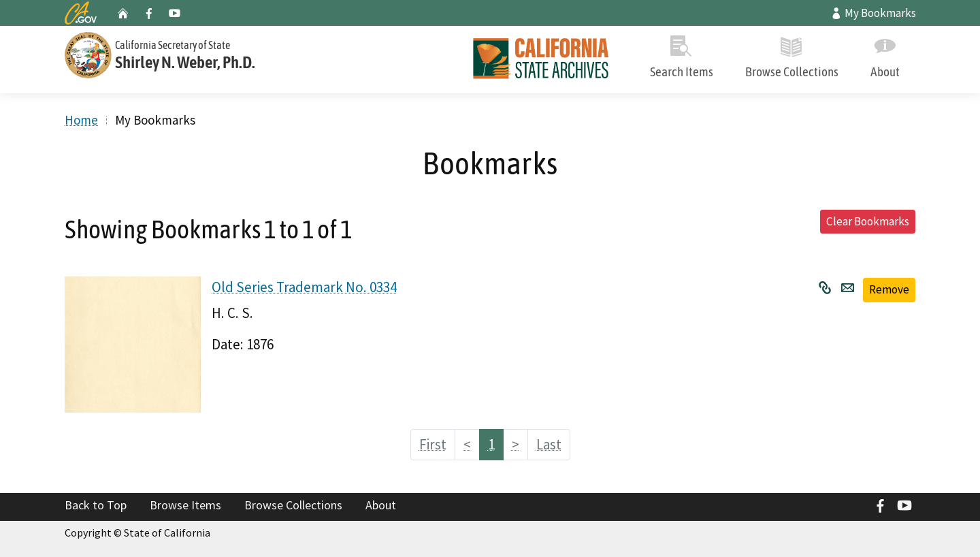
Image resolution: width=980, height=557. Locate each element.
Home (81, 120)
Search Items (681, 54)
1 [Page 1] (491, 444)
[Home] (541, 60)
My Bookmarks (873, 13)
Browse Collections (791, 54)
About (885, 54)
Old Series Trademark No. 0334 (304, 287)
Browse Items (185, 505)
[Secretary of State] (205, 54)
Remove (889, 289)
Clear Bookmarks (868, 221)
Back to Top (96, 505)
